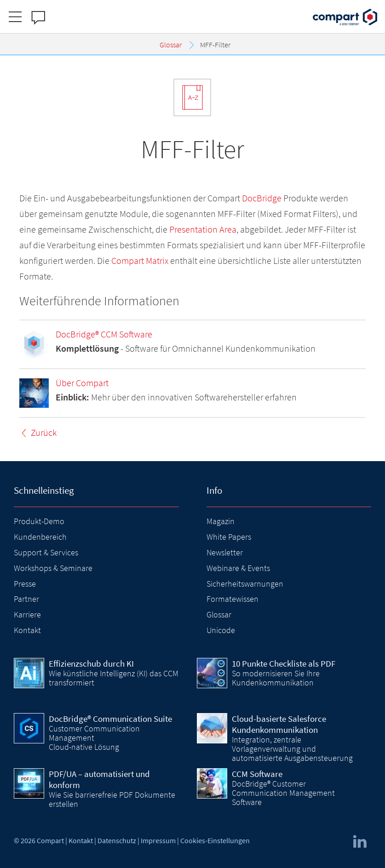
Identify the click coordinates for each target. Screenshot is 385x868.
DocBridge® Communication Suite (110, 719)
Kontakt (27, 630)
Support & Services (46, 552)
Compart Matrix (140, 260)
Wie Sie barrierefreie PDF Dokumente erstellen (112, 799)
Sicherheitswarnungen (245, 584)
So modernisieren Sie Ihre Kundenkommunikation (276, 678)
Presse (25, 584)
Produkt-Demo (39, 521)
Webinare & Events (238, 568)
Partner (26, 599)
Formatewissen (233, 599)
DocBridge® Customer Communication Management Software (283, 793)
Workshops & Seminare (53, 568)
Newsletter (225, 552)
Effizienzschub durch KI (91, 663)
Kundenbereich (40, 537)
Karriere (27, 614)
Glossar (219, 614)
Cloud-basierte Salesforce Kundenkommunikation (279, 724)
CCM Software (257, 774)
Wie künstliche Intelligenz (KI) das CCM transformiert (114, 678)
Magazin (221, 521)
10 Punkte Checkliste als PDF (284, 663)
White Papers (229, 537)
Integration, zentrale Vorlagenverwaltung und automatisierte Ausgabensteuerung (292, 749)
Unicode (221, 630)
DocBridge (262, 198)
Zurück (44, 432)
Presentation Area (203, 229)
